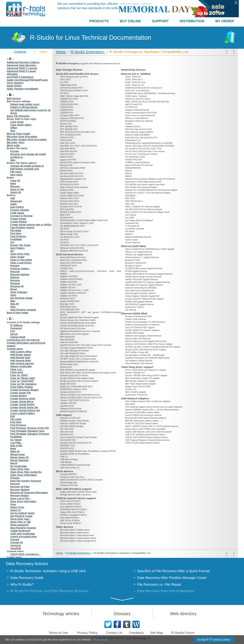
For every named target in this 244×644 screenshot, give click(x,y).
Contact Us (114, 633)
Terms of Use (58, 633)
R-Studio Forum (183, 633)
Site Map (157, 633)
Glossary (122, 614)
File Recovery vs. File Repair (159, 584)
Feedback (136, 633)
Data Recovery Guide (27, 578)
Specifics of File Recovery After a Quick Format (173, 571)
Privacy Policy (87, 633)
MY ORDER (225, 21)
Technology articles (61, 614)
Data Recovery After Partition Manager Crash (172, 578)
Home (61, 52)
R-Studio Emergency (88, 52)
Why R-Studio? (22, 584)
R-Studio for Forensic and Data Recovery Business (49, 591)
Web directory (183, 614)
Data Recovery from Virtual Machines (166, 591)
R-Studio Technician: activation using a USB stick (48, 571)
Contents (20, 52)
